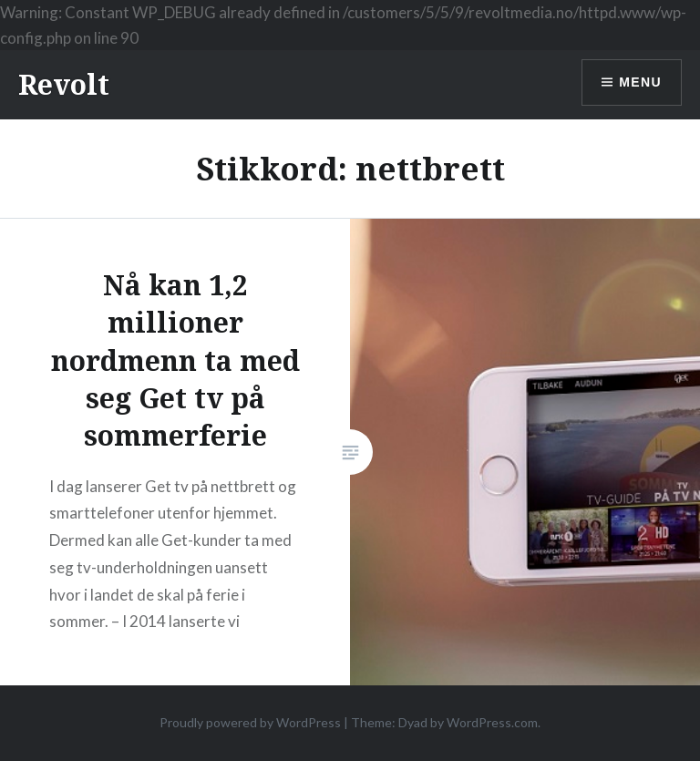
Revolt (64, 84)
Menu (640, 82)
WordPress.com (492, 722)
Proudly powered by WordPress (250, 722)
